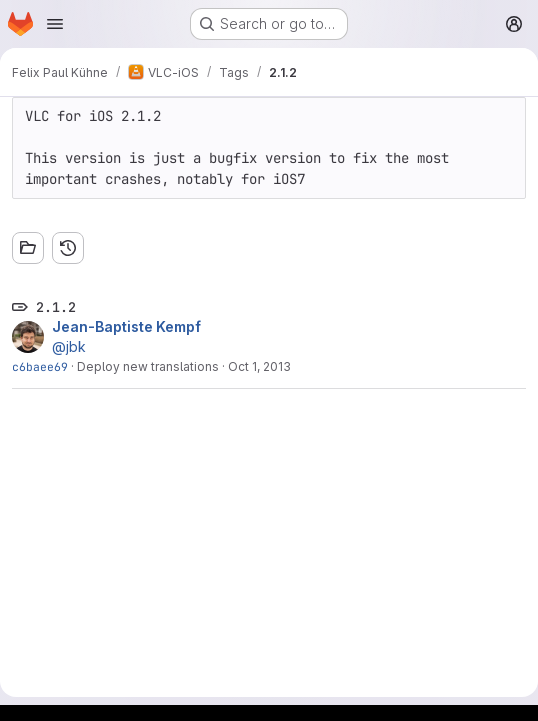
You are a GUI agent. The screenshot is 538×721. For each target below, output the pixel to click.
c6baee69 (40, 366)
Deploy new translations (148, 366)
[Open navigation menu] (55, 24)
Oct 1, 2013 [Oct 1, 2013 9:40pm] (259, 366)
